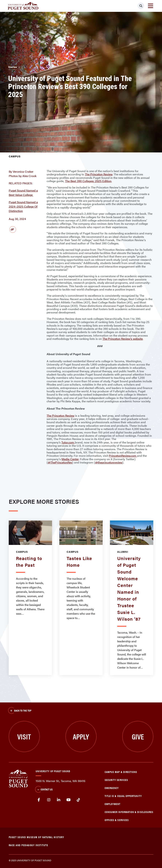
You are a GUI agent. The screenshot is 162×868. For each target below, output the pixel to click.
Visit (24, 736)
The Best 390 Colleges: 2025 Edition (88, 181)
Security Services (116, 780)
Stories (12, 67)
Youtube (69, 800)
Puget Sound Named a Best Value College (23, 193)
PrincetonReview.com (123, 456)
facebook (39, 800)
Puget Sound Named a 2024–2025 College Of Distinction (23, 206)
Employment (113, 804)
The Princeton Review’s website (123, 339)
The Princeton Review (99, 174)
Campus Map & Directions (121, 772)
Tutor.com (68, 442)
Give (138, 736)
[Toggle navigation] (151, 6)
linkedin (59, 800)
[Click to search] (141, 6)
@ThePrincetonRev (60, 462)
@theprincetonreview (109, 462)
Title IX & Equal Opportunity (123, 796)
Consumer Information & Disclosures (129, 812)
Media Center (70, 459)
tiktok (79, 800)
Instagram (49, 800)
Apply (81, 736)
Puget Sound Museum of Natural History (36, 837)
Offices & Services (117, 820)
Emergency (112, 788)
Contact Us (44, 790)
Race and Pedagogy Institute (28, 845)
